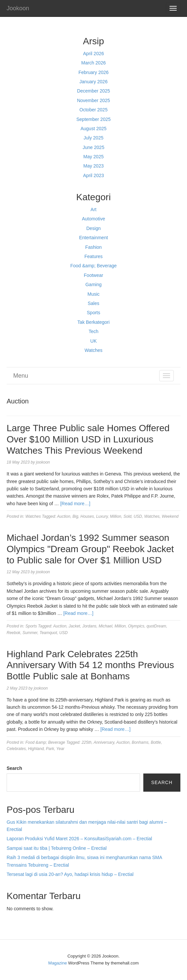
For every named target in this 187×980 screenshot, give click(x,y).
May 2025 (93, 157)
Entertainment (93, 238)
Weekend (170, 516)
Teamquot (48, 633)
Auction (64, 516)
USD (138, 516)
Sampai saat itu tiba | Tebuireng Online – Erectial (57, 848)
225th (86, 742)
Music (93, 294)
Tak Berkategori (93, 322)
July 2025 (94, 138)
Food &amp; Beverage (93, 266)
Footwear (93, 275)
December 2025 (94, 91)
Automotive (93, 219)
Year (60, 749)
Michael (105, 626)
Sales (93, 303)
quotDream (156, 626)
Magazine (58, 963)
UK (93, 341)
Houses (87, 516)
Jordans (90, 626)
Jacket (74, 626)
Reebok (13, 633)
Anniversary (104, 742)
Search (14, 768)
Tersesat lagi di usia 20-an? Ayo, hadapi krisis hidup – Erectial (70, 874)
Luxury (102, 516)
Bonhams (140, 742)
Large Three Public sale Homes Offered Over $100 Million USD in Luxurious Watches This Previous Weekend (88, 439)
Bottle (156, 742)
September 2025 (94, 119)
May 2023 (93, 166)
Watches (94, 350)
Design (94, 228)
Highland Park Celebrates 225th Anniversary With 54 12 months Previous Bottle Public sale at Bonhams (90, 665)
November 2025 (94, 100)
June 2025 (93, 147)
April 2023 (93, 175)
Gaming (93, 284)
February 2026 (93, 72)
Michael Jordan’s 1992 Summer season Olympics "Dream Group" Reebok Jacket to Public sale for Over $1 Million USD (90, 549)
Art (94, 209)
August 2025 (93, 129)
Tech (94, 331)
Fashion (94, 247)
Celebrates (16, 749)
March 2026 (94, 63)
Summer (30, 633)
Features (93, 256)
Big (75, 516)
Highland (36, 749)
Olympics (136, 626)
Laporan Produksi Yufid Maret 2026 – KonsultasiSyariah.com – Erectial (79, 839)
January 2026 (93, 82)
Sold (127, 516)
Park (50, 749)
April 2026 (93, 54)
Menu (21, 376)
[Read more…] (75, 504)
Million (116, 516)
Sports (93, 313)
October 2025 (93, 110)
